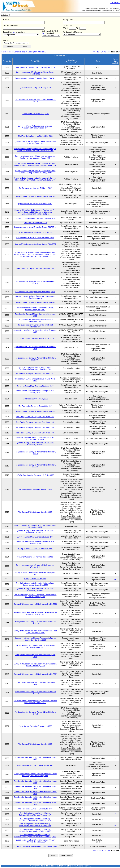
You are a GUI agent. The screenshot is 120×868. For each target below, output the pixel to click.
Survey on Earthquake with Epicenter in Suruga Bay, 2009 (35, 846)
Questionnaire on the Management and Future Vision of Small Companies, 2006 (35, 142)
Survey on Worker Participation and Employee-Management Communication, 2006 (35, 127)
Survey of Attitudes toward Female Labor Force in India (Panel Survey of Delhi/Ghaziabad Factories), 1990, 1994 (35, 164)
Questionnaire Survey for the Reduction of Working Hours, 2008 (35, 758)
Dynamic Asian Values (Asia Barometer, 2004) (35, 204)
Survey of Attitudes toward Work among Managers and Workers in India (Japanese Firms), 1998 (35, 157)
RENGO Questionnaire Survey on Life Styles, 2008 (35, 475)
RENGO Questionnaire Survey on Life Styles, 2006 (35, 232)
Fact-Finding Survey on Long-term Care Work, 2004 (35, 427)
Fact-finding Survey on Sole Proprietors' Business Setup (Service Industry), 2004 (35, 438)
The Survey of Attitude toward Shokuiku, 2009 (35, 744)
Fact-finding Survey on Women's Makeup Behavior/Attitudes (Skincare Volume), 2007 (35, 814)
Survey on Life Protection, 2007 (35, 223)
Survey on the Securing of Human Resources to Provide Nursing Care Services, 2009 (35, 639)
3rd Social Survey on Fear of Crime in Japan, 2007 (35, 339)
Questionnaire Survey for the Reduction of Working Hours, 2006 (35, 798)
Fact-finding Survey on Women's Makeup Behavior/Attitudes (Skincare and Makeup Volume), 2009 (35, 836)
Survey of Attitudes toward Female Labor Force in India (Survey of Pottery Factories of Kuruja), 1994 (35, 172)
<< (94, 52)
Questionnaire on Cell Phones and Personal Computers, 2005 (35, 348)
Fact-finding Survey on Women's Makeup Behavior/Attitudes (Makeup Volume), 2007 (35, 820)
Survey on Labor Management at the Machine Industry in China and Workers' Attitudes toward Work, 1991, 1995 (35, 179)
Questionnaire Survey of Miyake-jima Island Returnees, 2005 (35, 315)
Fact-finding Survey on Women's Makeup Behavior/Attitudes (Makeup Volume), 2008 (35, 830)
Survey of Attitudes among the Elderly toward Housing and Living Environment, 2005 (35, 632)
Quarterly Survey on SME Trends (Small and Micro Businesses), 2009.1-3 (35, 590)
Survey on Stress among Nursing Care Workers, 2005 (35, 292)
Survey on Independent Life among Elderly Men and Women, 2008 (35, 566)
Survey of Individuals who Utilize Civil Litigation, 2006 (35, 68)
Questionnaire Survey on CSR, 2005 (35, 114)
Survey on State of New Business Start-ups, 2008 (35, 537)
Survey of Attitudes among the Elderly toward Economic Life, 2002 (35, 693)
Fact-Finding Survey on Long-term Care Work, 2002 (35, 417)
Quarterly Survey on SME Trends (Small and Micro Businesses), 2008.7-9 (35, 444)
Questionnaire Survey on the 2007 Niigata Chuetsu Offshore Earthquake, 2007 (35, 309)
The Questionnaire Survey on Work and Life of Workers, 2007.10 (35, 282)
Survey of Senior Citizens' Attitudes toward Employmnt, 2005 (35, 573)
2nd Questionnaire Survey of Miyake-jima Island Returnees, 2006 (35, 321)
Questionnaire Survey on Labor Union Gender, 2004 (35, 268)
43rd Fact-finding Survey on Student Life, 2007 (35, 406)
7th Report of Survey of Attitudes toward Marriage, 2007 (35, 218)
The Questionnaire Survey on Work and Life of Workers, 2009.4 (35, 713)
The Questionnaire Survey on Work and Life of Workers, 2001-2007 (35, 359)
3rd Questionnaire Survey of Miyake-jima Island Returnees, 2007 (35, 326)
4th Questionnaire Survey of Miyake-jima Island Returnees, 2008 (35, 331)
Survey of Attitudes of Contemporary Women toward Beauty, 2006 (35, 73)
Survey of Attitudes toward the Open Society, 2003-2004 (35, 244)
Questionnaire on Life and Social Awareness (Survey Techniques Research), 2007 (35, 841)
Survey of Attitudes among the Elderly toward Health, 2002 (35, 674)
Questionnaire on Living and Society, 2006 (35, 88)
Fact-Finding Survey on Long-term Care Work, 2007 (35, 374)
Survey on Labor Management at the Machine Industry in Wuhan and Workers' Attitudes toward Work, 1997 (35, 150)
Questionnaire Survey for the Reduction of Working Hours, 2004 (35, 787)
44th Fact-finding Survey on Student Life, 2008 (35, 809)
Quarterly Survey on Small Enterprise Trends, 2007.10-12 (35, 227)
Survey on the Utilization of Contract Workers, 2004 (35, 238)
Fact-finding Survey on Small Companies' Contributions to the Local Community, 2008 (35, 596)
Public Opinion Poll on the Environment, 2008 (35, 726)
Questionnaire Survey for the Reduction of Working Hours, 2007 (35, 803)
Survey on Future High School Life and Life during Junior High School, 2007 (35, 526)
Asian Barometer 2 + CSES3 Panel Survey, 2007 (35, 765)
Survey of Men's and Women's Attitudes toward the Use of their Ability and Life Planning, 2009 (35, 775)
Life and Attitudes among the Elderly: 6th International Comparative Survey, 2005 (35, 646)
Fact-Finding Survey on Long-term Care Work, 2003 (35, 422)
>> (109, 52)
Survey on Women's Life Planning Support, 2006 (35, 557)
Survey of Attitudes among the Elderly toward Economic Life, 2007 (35, 623)
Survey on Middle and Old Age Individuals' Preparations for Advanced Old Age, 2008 (35, 613)
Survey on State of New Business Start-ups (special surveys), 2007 (35, 392)
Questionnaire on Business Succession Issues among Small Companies (35, 297)
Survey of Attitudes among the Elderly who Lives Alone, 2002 (35, 683)
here (14, 32)
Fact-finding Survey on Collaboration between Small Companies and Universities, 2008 (35, 584)
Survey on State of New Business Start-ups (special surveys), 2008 (35, 542)
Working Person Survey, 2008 (35, 579)
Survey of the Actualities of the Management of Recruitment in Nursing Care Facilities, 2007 (35, 368)
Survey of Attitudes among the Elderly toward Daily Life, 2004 (35, 656)
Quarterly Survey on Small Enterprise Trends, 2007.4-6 (35, 78)
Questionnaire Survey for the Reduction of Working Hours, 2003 (35, 782)
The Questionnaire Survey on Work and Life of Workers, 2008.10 (35, 466)
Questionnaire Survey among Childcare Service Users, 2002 (35, 380)
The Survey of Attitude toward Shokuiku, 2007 (35, 489)
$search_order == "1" (16, 43)
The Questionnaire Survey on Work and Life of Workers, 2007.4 (35, 101)
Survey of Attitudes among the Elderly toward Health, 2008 (35, 604)
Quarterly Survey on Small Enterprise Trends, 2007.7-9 (35, 196)
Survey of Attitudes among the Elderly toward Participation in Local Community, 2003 (35, 665)
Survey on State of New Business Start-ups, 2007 (35, 386)
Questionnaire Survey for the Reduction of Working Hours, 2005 (35, 793)
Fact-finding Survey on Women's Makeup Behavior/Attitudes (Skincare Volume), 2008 (35, 825)
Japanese (115, 3)
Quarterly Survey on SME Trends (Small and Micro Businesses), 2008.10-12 (35, 532)
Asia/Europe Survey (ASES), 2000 (35, 399)
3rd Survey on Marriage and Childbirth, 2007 (35, 188)
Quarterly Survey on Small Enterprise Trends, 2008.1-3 (35, 302)
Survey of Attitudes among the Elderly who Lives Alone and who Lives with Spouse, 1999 (35, 702)
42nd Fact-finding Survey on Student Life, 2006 (35, 136)
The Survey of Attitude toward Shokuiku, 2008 (35, 512)
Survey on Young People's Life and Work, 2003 (35, 549)
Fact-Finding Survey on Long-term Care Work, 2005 (35, 433)
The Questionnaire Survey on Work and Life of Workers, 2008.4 (35, 453)
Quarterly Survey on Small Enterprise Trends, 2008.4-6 (35, 412)
